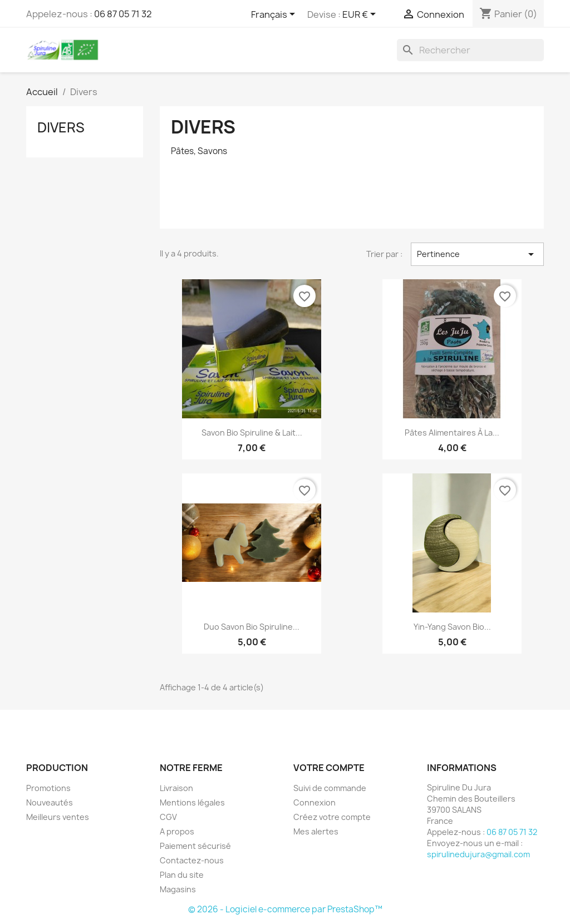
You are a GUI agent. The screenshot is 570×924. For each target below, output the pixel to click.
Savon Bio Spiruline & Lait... (252, 433)
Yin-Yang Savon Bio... (452, 627)
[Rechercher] (470, 50)
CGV (168, 817)
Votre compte (329, 768)
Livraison (176, 788)
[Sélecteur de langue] (275, 15)
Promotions (48, 788)
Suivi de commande (330, 788)
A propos (177, 831)
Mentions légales (192, 802)
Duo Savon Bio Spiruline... (252, 627)
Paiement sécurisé (195, 846)
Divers (61, 127)
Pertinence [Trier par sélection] (477, 254)
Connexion (315, 802)
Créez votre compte (332, 817)
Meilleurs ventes (58, 817)
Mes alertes (316, 831)
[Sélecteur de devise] (361, 15)
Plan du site (182, 875)
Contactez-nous (192, 860)
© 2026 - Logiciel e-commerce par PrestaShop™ (285, 909)
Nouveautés (50, 802)
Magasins (178, 889)
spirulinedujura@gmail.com (478, 854)
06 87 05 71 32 (123, 14)
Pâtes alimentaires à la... (452, 433)
